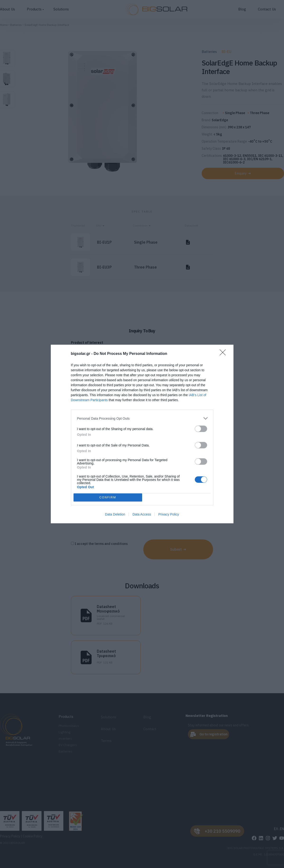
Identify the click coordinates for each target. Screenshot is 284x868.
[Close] (224, 354)
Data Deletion (115, 514)
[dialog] (142, 434)
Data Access (142, 514)
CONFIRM (108, 497)
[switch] (201, 429)
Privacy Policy (169, 514)
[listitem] (142, 418)
